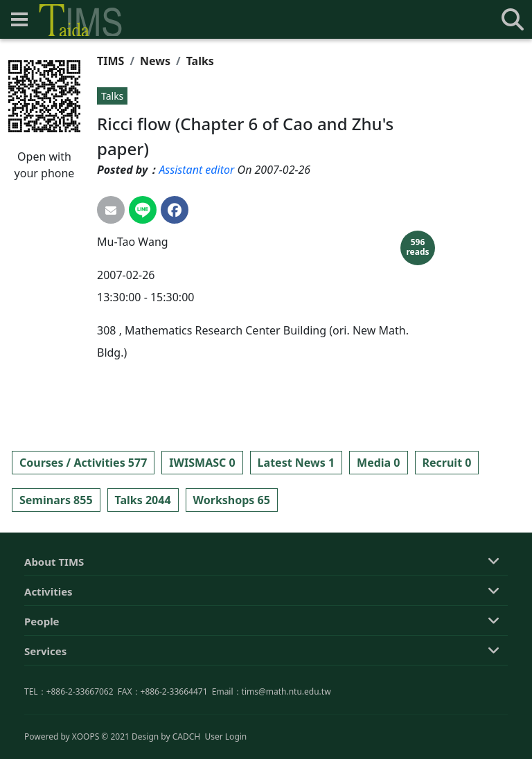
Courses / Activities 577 (83, 463)
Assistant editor (196, 170)
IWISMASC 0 (202, 463)
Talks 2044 (143, 500)
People (42, 680)
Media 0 (378, 463)
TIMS (110, 61)
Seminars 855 (56, 500)
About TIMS (54, 620)
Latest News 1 (296, 463)
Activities (48, 650)
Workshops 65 (232, 500)
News (155, 61)
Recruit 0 (447, 463)
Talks (200, 61)
